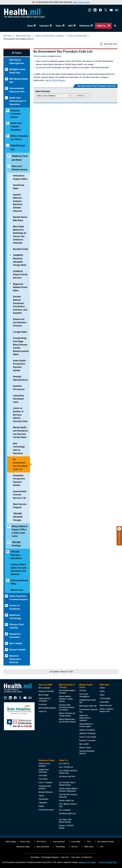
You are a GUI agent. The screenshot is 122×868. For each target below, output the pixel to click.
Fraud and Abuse (59, 842)
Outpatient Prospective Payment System (19, 480)
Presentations (43, 799)
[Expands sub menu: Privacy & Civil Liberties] (6, 624)
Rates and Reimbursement (20, 168)
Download (81, 96)
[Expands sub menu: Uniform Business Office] (8, 580)
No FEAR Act (41, 842)
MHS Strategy (44, 695)
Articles (102, 688)
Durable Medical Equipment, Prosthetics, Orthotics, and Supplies (20, 305)
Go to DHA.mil (64, 764)
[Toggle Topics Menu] (64, 26)
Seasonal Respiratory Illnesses (15, 659)
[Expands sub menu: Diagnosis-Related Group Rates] (10, 284)
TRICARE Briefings (16, 544)
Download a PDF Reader (87, 862)
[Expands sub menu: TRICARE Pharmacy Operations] (8, 552)
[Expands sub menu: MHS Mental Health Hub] (6, 79)
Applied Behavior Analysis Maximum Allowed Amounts (18, 203)
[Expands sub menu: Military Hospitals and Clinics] (8, 136)
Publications (43, 803)
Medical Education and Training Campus (67, 715)
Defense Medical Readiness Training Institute (66, 699)
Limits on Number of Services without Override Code (20, 415)
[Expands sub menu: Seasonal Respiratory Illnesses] (6, 656)
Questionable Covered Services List (20, 495)
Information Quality (23, 847)
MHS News (105, 685)
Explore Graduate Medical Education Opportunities (68, 790)
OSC (102, 847)
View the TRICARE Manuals (55, 80)
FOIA (89, 842)
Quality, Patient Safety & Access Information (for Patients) (19, 569)
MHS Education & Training (67, 686)
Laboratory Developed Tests (19, 399)
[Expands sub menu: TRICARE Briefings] (9, 542)
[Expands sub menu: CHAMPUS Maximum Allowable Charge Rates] (10, 255)
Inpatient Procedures (19, 388)
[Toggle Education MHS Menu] (51, 26)
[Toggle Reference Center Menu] (92, 26)
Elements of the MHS (46, 691)
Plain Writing (60, 847)
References (85, 26)
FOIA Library (43, 779)
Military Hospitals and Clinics (19, 138)
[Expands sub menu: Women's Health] (6, 650)
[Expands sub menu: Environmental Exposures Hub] (6, 88)
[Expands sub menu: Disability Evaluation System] (8, 111)
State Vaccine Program (20, 506)
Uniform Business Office (20, 582)
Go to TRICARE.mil (66, 767)
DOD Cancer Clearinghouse (17, 62)
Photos (102, 691)
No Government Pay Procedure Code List (20, 464)
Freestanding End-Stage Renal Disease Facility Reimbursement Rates (21, 346)
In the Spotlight (105, 698)
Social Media (104, 702)
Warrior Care (17, 590)
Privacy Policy (25, 842)
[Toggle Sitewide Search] (115, 26)
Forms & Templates (46, 783)
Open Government (43, 847)
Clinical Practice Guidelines (44, 765)
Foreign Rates (20, 332)
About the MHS (45, 685)
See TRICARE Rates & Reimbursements (67, 784)
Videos (102, 695)
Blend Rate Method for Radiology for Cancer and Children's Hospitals (20, 235)
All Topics (17, 53)
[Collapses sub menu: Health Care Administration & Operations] (6, 98)
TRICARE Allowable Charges (18, 517)
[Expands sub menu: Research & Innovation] (6, 634)
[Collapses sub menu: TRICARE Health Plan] (8, 145)
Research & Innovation (15, 636)
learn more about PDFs (109, 862)
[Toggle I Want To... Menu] (109, 26)
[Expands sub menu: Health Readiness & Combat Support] (6, 596)
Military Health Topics (86, 686)
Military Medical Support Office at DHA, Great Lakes (20, 531)
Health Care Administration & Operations (18, 101)
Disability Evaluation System (16, 114)
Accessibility (76, 842)
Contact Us (43, 711)
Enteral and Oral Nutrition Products (20, 322)
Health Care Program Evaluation (16, 126)
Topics (59, 26)
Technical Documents (46, 810)
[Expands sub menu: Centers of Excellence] (6, 605)
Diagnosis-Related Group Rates (20, 287)
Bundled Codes (21, 249)
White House (89, 847)
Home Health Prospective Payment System (19, 365)
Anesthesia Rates (19, 187)
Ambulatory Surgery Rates (20, 177)
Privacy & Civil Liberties (17, 626)
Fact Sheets (43, 776)
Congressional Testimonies (44, 771)
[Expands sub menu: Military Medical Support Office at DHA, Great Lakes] (9, 526)
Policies (41, 796)
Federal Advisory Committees (44, 700)
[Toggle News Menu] (75, 26)
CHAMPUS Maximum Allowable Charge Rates (20, 260)
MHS (71, 26)
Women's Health (17, 650)
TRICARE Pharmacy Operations (16, 555)
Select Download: (43, 91)
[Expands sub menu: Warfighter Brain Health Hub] (6, 69)
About (30, 26)
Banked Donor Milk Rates (20, 219)
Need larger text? (109, 44)
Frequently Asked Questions (45, 787)
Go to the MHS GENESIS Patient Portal (68, 772)
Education (44, 26)
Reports (41, 806)
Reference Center (47, 760)
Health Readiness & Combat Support (19, 598)
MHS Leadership (44, 688)
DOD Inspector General (105, 842)
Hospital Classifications (20, 378)
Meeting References (46, 792)
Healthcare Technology (15, 617)
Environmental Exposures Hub (17, 90)
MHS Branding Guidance (47, 708)
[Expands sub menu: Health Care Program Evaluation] (8, 123)
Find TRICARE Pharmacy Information (68, 796)
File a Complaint (65, 810)
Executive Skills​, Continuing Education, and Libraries (67, 707)
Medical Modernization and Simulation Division (67, 721)
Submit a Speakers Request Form (106, 710)
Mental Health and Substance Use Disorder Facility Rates (21, 432)
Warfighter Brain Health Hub (17, 71)
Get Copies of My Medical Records (65, 821)
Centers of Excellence (15, 607)
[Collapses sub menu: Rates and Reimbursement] (9, 166)
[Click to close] (119, 529)
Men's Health (16, 643)
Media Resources (106, 705)
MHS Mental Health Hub (19, 81)
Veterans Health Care (66, 801)
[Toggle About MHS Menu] (35, 26)
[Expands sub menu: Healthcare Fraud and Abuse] (9, 156)
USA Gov (75, 847)
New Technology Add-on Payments (19, 448)
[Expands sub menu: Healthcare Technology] (6, 615)
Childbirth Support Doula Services (20, 274)
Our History (43, 704)
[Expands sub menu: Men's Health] (6, 643)
